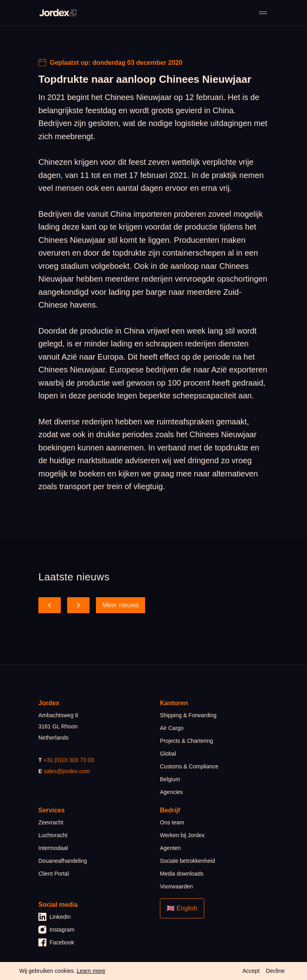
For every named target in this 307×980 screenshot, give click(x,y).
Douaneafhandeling (63, 861)
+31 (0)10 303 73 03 (69, 760)
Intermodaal (53, 848)
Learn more (91, 971)
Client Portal (54, 874)
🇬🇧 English (182, 908)
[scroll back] (50, 605)
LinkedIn (55, 917)
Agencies (171, 792)
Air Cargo (172, 728)
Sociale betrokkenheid (187, 861)
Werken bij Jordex (182, 835)
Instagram (56, 930)
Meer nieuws (121, 605)
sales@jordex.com (67, 771)
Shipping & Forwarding (188, 715)
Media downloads (182, 874)
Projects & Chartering (186, 741)
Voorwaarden (176, 886)
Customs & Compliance (189, 766)
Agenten (170, 848)
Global (168, 754)
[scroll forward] (78, 605)
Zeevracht (51, 822)
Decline (275, 971)
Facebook (56, 942)
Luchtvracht (53, 835)
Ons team (172, 822)
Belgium (170, 779)
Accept (251, 971)
